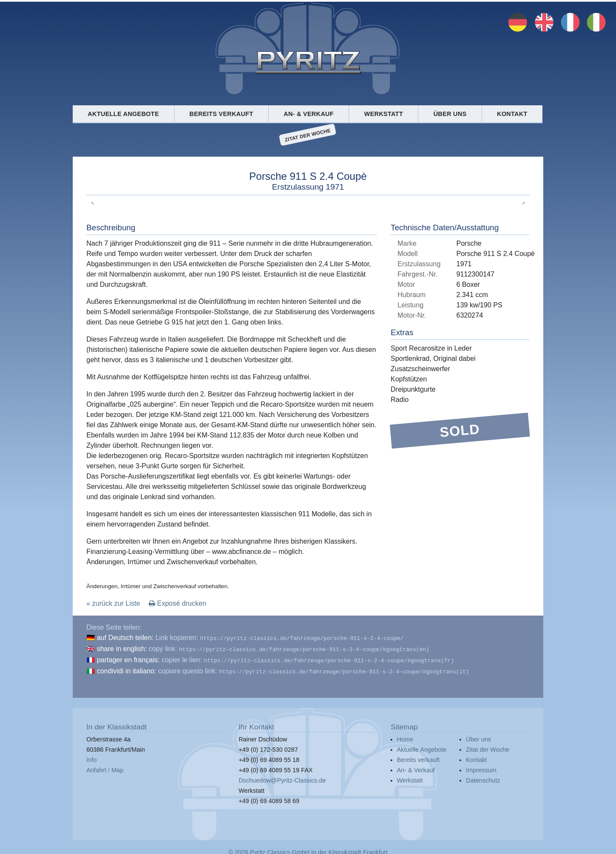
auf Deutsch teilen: (125, 638)
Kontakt (512, 114)
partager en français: (128, 658)
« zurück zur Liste (113, 603)
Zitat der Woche (308, 135)
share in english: (122, 648)
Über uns (450, 114)
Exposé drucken (178, 603)
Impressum (481, 767)
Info (92, 756)
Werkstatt (384, 114)
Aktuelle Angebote (123, 114)
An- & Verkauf (309, 114)
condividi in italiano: (126, 668)
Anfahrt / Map (105, 767)
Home (405, 736)
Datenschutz (483, 777)
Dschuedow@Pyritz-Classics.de (282, 777)
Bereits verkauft (221, 114)
